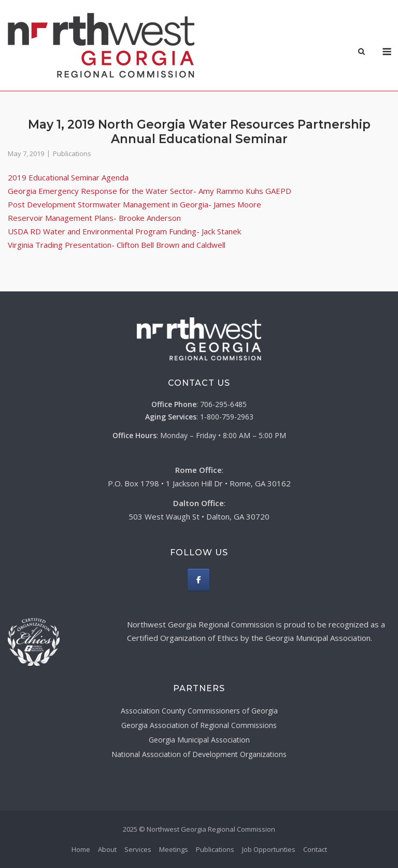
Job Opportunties (269, 849)
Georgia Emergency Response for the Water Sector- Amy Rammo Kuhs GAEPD (150, 191)
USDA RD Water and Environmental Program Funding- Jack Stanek (124, 231)
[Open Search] (361, 52)
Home (81, 849)
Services (138, 849)
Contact (315, 849)
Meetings (174, 849)
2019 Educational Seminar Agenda (68, 177)
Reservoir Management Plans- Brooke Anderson (94, 218)
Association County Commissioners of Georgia (199, 711)
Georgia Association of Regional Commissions (199, 725)
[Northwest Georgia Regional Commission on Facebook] (198, 580)
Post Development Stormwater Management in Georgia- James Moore (134, 204)
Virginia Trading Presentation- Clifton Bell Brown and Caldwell (117, 245)
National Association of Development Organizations (199, 754)
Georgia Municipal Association (199, 740)
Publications (72, 153)
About (107, 849)
